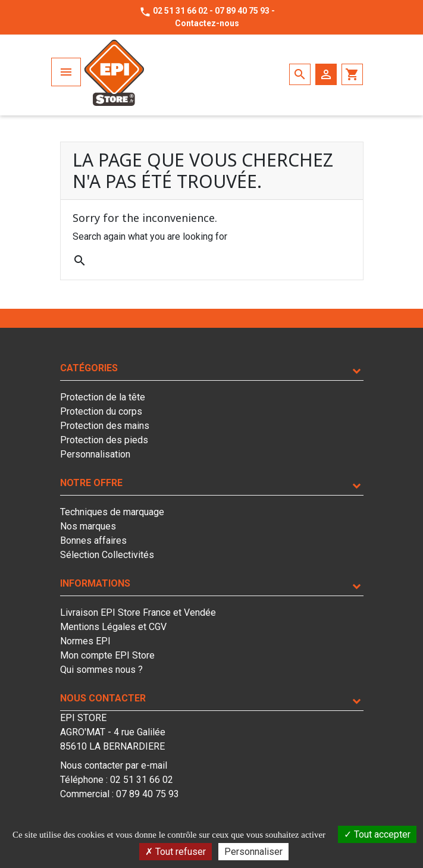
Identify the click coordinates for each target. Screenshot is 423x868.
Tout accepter (377, 834)
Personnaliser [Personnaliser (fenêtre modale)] (253, 852)
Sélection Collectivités (107, 555)
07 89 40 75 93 (242, 11)
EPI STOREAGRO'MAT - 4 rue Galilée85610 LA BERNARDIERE (113, 732)
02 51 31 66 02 (180, 11)
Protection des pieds (104, 440)
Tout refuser (176, 852)
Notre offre (91, 483)
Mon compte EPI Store (107, 655)
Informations (95, 583)
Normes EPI (85, 641)
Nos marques (88, 526)
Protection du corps (101, 411)
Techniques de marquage (112, 512)
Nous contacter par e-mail (114, 765)
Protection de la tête (103, 397)
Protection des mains (105, 426)
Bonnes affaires (93, 540)
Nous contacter (103, 698)
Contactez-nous (207, 23)
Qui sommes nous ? (101, 670)
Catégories (89, 368)
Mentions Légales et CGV (113, 627)
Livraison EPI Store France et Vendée (138, 612)
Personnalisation (95, 454)
